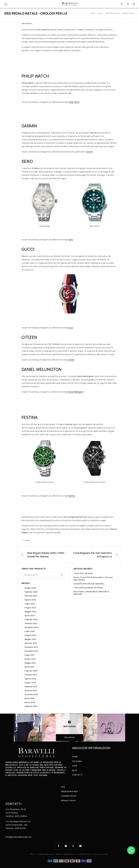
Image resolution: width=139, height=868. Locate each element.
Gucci (71, 328)
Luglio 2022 (30, 631)
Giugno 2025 (30, 588)
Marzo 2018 (30, 702)
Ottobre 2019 (31, 675)
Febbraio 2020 (31, 671)
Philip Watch (74, 102)
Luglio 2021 (30, 655)
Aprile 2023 (30, 615)
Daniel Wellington (76, 392)
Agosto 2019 (30, 679)
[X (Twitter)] (73, 846)
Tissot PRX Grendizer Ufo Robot (88, 588)
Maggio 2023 (30, 612)
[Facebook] (59, 846)
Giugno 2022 (30, 635)
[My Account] (128, 4)
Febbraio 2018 (31, 706)
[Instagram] (66, 846)
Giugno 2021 (30, 659)
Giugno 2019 (30, 683)
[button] (131, 850)
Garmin (89, 152)
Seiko (71, 240)
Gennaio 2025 (31, 596)
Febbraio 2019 (31, 687)
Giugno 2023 (30, 608)
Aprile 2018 (30, 698)
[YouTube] (80, 846)
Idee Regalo (27, 23)
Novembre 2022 (32, 627)
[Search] (122, 4)
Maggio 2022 (30, 639)
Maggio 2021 (30, 663)
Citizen (71, 360)
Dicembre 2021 (31, 647)
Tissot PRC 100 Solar (83, 573)
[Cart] (134, 4)
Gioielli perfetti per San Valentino (89, 584)
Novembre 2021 (31, 651)
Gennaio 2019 (31, 690)
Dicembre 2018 (31, 694)
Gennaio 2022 (31, 643)
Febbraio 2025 (31, 592)
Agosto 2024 (30, 600)
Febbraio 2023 (31, 619)
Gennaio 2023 (31, 623)
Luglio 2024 (30, 604)
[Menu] (6, 4)
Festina (71, 496)
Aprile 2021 (30, 667)
